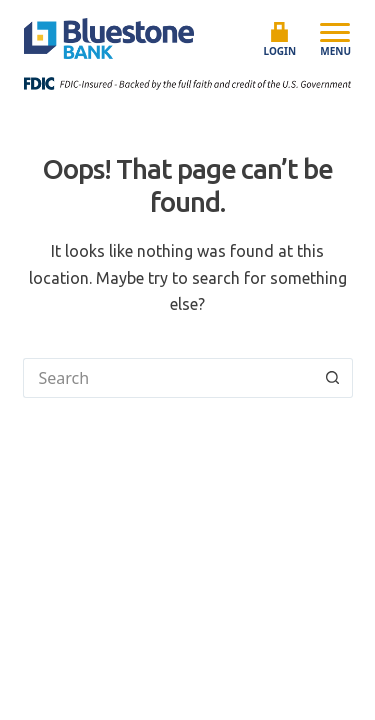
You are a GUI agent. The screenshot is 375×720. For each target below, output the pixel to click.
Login (280, 40)
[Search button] (333, 378)
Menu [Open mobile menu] (335, 39)
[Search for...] (168, 378)
